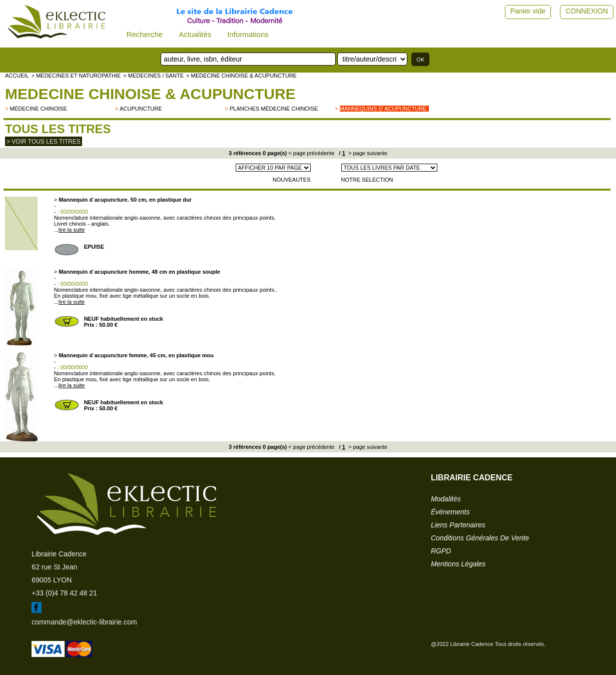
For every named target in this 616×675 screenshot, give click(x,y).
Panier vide (528, 11)
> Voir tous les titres (44, 142)
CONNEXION (587, 11)
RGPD (441, 551)
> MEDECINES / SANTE (153, 76)
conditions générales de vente (480, 538)
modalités (446, 499)
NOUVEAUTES (292, 180)
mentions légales (458, 564)
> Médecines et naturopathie (76, 76)
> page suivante (367, 153)
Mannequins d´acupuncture (383, 109)
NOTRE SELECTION (367, 180)
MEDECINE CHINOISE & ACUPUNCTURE (150, 94)
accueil (17, 76)
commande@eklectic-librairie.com (84, 622)
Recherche (145, 34)
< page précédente (311, 153)
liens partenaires (458, 525)
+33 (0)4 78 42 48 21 (64, 593)
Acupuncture (141, 109)
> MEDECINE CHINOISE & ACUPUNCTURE (241, 76)
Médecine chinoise (38, 109)
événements (450, 512)
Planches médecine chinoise (274, 109)
